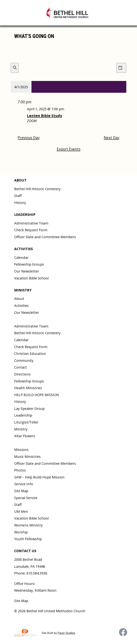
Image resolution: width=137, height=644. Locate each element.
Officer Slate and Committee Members (45, 237)
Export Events (69, 149)
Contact (20, 367)
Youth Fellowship (28, 539)
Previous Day (29, 138)
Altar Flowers (25, 436)
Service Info (24, 484)
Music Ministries (27, 457)
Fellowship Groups (29, 264)
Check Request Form (31, 230)
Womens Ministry (28, 525)
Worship (21, 532)
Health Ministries (28, 388)
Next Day (112, 138)
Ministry (21, 429)
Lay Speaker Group (29, 409)
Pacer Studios (66, 633)
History (20, 203)
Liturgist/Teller (26, 422)
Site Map (21, 491)
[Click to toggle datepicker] (21, 87)
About (19, 299)
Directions (22, 374)
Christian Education (30, 354)
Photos (20, 470)
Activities (21, 306)
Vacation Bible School (31, 278)
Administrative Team (31, 223)
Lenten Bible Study (45, 116)
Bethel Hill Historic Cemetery (37, 189)
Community (24, 360)
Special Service (26, 498)
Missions (21, 450)
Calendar (21, 258)
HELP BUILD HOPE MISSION (36, 395)
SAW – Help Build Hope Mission (39, 477)
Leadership (23, 415)
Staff (18, 196)
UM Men (21, 511)
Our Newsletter (27, 271)
